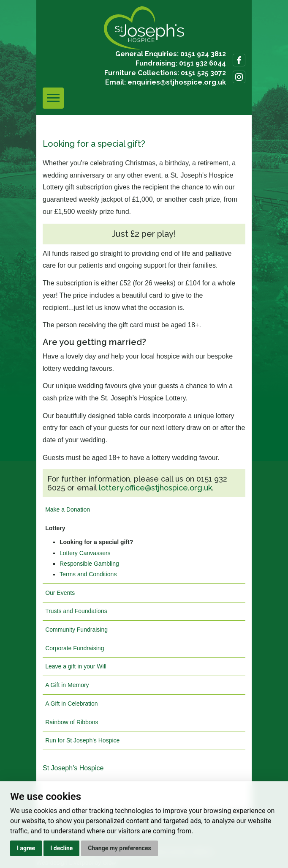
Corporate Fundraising (75, 648)
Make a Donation (68, 509)
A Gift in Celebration (72, 704)
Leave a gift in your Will (76, 666)
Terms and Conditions (88, 574)
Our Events (60, 593)
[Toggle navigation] (53, 98)
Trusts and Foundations (76, 611)
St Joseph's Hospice (73, 768)
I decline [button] (61, 848)
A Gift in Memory (67, 685)
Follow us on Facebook (239, 60)
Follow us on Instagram (239, 77)
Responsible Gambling (89, 564)
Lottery (55, 528)
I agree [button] (26, 848)
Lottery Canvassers (85, 553)
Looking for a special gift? (96, 542)
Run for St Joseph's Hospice (82, 740)
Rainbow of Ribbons (72, 722)
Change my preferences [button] (119, 848)
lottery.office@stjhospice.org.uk (155, 488)
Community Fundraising (76, 630)
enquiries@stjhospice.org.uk (177, 82)
